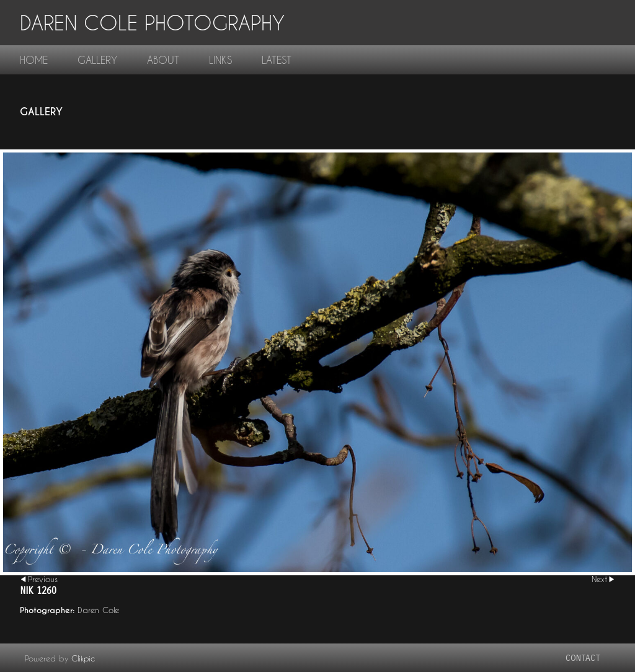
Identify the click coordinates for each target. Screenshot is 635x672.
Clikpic (83, 658)
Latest (277, 60)
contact (583, 658)
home (34, 60)
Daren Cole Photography (152, 23)
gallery (97, 60)
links (220, 60)
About (163, 60)
